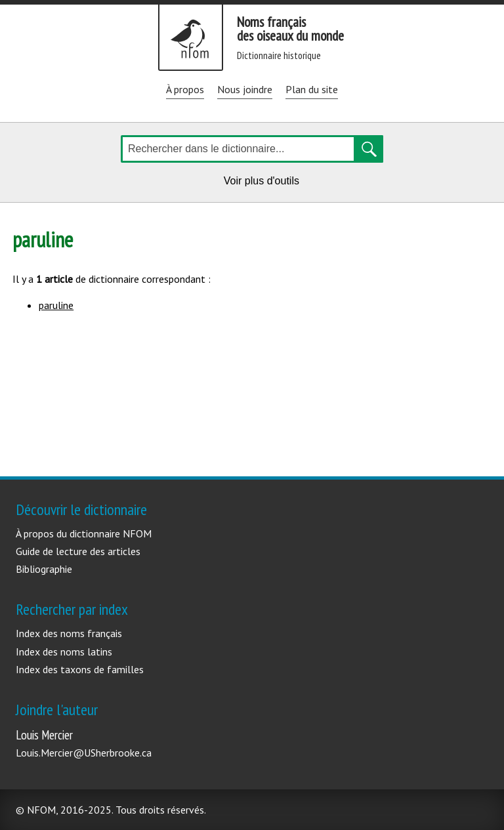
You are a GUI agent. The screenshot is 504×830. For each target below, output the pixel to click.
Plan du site (312, 89)
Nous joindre (245, 89)
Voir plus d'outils (264, 183)
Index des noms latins (64, 652)
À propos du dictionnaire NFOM (84, 533)
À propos (185, 89)
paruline (56, 305)
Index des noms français (69, 633)
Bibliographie (44, 569)
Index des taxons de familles (80, 669)
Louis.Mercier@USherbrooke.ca (84, 753)
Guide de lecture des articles (78, 551)
